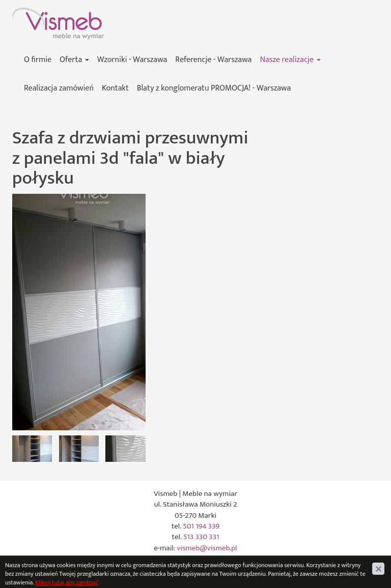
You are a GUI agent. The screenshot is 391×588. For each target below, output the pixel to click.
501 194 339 (201, 526)
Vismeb (24, 13)
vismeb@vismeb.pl (207, 548)
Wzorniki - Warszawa (132, 60)
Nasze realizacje (290, 60)
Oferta (74, 60)
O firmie (38, 60)
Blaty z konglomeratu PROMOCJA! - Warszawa (214, 88)
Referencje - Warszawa (213, 60)
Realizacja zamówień (59, 88)
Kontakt (115, 88)
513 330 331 (201, 537)
